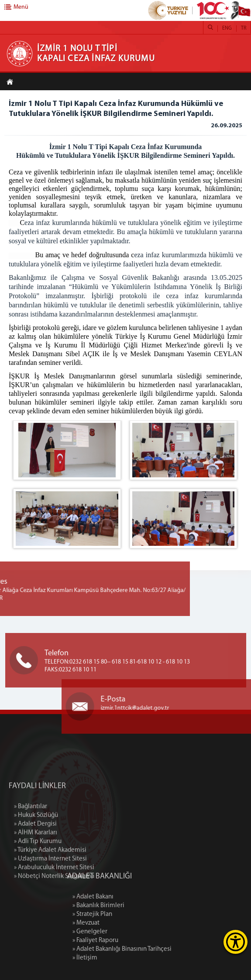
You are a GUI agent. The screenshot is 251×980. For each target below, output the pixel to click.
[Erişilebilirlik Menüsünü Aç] (236, 942)
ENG (227, 28)
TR (244, 28)
